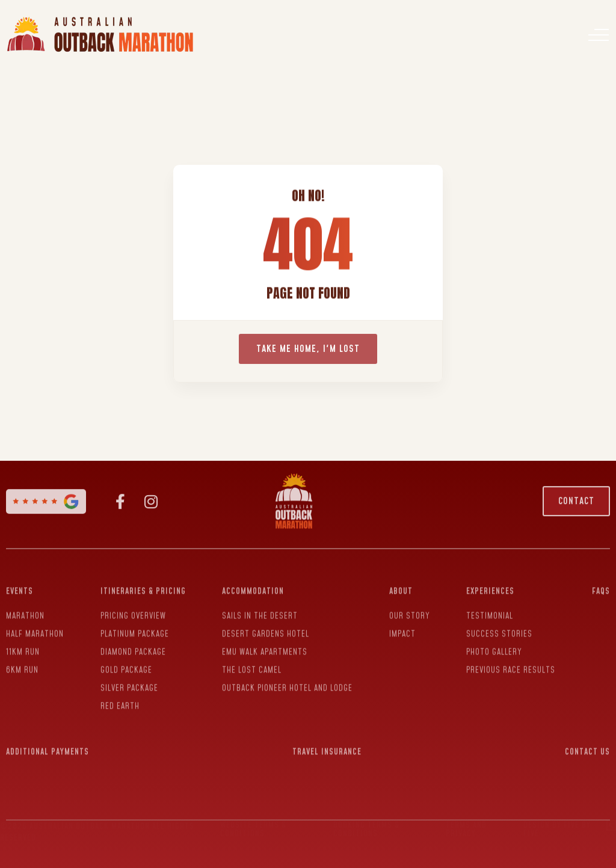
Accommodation (253, 585)
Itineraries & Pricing (143, 585)
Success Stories (499, 628)
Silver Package (129, 682)
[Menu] (599, 35)
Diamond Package (133, 646)
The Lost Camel (252, 664)
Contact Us (587, 746)
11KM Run (23, 646)
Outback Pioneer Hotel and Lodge (287, 682)
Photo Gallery (494, 646)
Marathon (25, 610)
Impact (402, 628)
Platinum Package (135, 628)
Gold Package (126, 664)
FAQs (601, 585)
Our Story (410, 610)
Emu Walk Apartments (265, 646)
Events (20, 585)
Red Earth (120, 700)
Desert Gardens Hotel (266, 628)
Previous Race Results (511, 664)
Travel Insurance (327, 746)
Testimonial (490, 610)
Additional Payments (48, 746)
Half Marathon (35, 628)
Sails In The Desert (260, 610)
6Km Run (22, 664)
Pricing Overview (133, 610)
